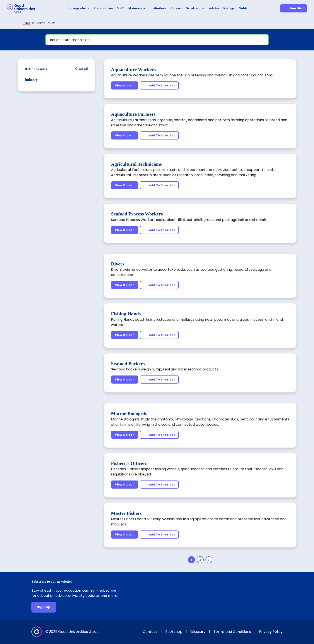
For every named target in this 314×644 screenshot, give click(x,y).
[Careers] (176, 8)
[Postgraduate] (103, 8)
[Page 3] (209, 560)
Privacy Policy (271, 632)
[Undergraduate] (78, 8)
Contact (150, 632)
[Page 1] (191, 560)
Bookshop (174, 632)
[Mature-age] (137, 8)
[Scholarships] (195, 8)
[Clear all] (82, 69)
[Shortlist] (294, 8)
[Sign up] (44, 607)
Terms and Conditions (232, 632)
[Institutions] (158, 8)
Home (27, 23)
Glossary (198, 632)
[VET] (120, 8)
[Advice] (214, 8)
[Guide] (243, 8)
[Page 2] (200, 560)
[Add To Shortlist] (159, 85)
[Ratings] (229, 8)
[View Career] (125, 85)
